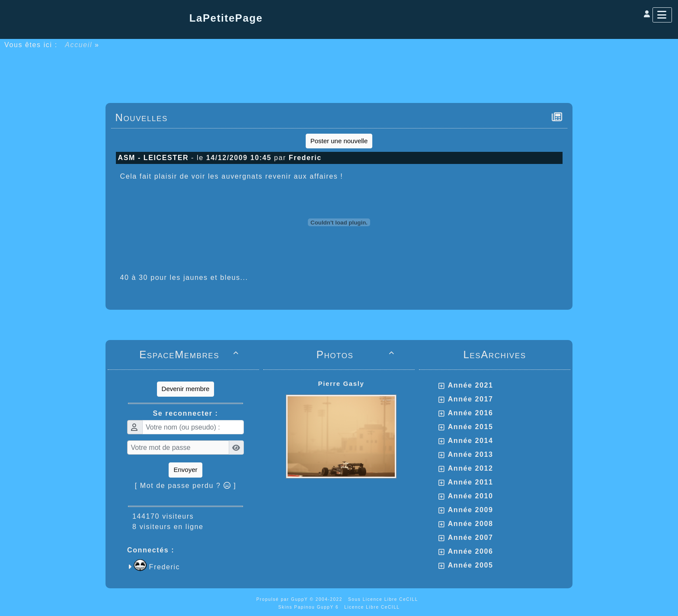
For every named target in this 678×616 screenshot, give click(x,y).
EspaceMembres (190, 355)
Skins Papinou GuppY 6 (310, 607)
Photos (357, 355)
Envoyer (185, 470)
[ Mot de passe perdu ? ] (186, 486)
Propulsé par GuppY (283, 599)
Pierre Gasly (341, 383)
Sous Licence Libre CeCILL (384, 599)
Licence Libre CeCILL (372, 607)
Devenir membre (186, 389)
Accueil (79, 45)
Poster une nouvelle (339, 141)
